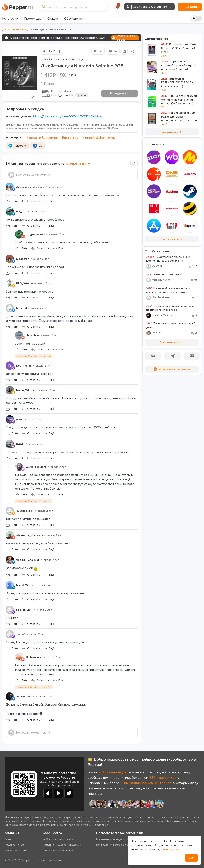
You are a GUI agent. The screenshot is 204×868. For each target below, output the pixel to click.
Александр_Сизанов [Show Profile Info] (30, 187)
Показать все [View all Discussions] (171, 342)
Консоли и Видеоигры (42, 138)
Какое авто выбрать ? (164, 274)
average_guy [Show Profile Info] (25, 511)
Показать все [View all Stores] (172, 239)
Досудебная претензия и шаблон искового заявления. (168, 259)
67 (113, 51)
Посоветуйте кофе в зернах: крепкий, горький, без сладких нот (168, 290)
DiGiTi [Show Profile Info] (20, 444)
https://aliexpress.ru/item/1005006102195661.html (67, 116)
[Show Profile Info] (10, 187)
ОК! (191, 858)
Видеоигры (70, 138)
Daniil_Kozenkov (63, 95)
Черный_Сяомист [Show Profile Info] (28, 560)
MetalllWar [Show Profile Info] (23, 585)
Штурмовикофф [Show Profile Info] (36, 234)
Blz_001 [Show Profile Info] (21, 211)
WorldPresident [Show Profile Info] (36, 467)
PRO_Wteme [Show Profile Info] (25, 283)
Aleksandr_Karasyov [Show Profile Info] (29, 535)
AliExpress (48, 84)
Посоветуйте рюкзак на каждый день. (171, 325)
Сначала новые (78, 164)
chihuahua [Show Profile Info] (32, 335)
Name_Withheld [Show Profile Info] (27, 390)
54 (98, 51)
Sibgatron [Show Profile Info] (23, 259)
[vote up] (59, 51)
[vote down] (44, 51)
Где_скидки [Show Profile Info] (24, 610)
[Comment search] (134, 163)
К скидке (120, 93)
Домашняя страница (14, 30)
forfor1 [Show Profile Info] (21, 634)
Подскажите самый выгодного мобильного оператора (170, 308)
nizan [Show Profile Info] (20, 419)
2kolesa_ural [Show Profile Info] (34, 657)
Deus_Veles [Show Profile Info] (24, 366)
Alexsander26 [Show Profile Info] (25, 696)
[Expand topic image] (32, 97)
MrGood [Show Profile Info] (22, 308)
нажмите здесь (171, 850)
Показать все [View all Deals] (171, 132)
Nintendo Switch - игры (99, 138)
